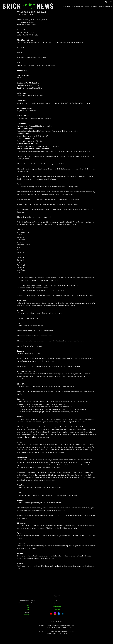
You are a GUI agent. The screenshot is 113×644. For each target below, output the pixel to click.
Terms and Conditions (57, 606)
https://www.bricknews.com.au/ (29, 25)
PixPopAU (27, 607)
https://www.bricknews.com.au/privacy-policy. (50, 488)
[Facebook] (59, 614)
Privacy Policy (57, 609)
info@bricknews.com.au (57, 603)
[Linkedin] (63, 614)
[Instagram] (55, 614)
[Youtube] (51, 614)
